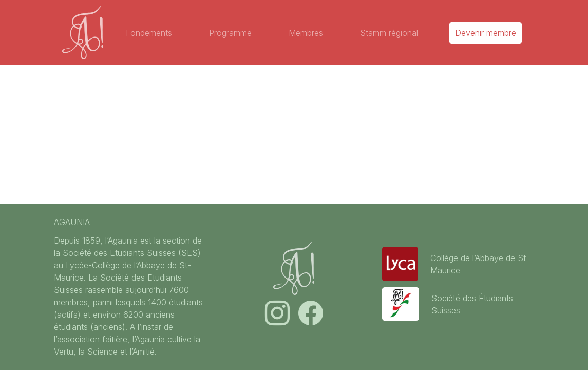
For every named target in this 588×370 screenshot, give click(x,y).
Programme (230, 33)
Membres (306, 33)
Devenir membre (486, 33)
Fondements (149, 33)
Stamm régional (389, 33)
